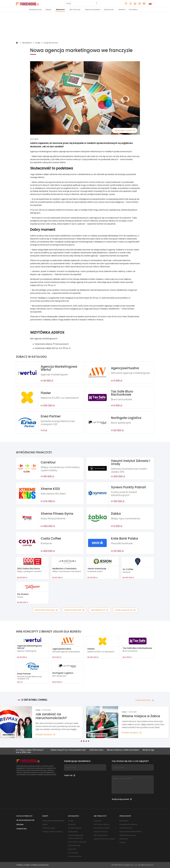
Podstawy (98, 821)
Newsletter (124, 821)
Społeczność (109, 10)
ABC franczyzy (75, 10)
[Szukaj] (80, 4)
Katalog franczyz (35, 10)
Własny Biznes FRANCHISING (53, 821)
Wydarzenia (73, 832)
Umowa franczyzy (101, 832)
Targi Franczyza (126, 828)
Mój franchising (74, 845)
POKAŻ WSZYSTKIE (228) (46, 610)
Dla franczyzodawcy (102, 828)
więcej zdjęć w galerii (125, 130)
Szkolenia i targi (48, 828)
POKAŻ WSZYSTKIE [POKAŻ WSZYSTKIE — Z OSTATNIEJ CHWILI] (145, 700)
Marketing (123, 839)
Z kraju (38, 43)
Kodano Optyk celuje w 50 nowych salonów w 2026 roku (31, 751)
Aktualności (60, 10)
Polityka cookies (23, 865)
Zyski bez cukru (100, 750)
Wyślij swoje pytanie (122, 799)
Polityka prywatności (40, 865)
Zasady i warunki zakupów (52, 832)
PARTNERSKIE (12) (100, 610)
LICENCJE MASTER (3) (125, 610)
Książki (45, 824)
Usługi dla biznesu (51, 43)
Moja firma (72, 849)
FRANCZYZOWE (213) (74, 610)
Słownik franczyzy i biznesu (104, 839)
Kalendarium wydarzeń (128, 824)
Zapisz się (70, 775)
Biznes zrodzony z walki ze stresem (126, 750)
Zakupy (48, 10)
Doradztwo (133, 10)
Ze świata (72, 824)
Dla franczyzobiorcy (102, 824)
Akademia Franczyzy (128, 835)
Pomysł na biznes (75, 856)
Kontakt (123, 842)
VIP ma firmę (73, 853)
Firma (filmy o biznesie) (77, 842)
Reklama (122, 10)
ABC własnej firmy (101, 835)
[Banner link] (85, 27)
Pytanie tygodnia (75, 828)
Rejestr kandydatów (93, 10)
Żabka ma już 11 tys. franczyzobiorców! (72, 750)
